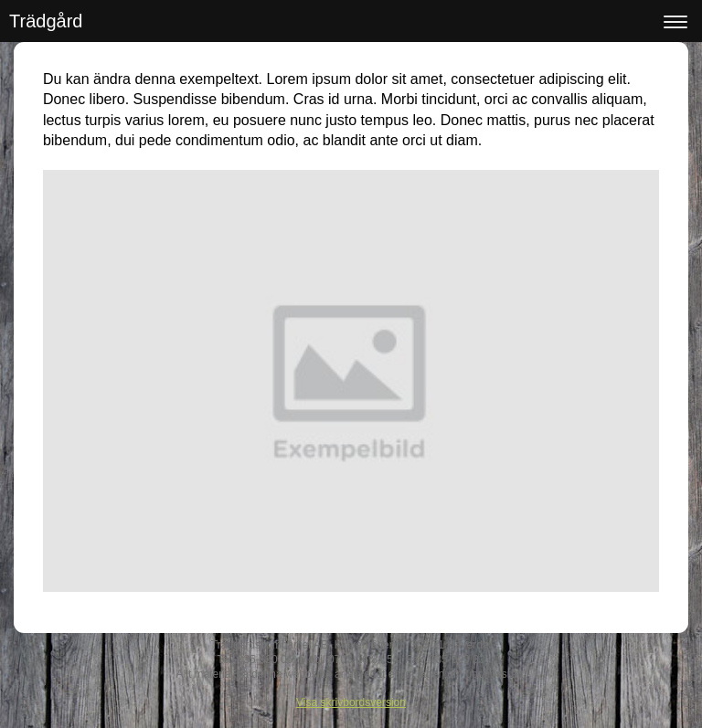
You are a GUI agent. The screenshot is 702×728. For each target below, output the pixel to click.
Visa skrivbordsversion (351, 702)
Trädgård (46, 21)
